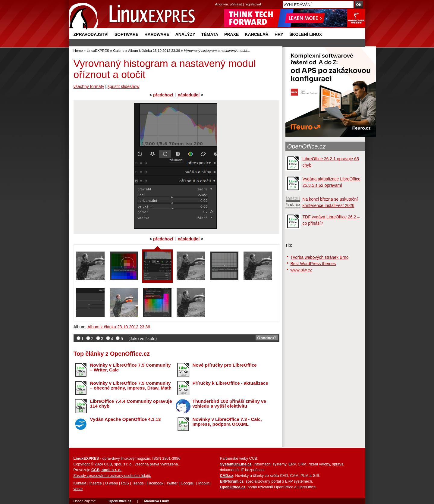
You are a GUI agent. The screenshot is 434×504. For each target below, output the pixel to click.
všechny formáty (89, 86)
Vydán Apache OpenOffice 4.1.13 (126, 419)
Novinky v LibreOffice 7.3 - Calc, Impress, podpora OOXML (227, 422)
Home (78, 50)
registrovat (253, 4)
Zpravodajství (91, 34)
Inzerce (96, 483)
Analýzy (185, 34)
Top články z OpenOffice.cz (112, 354)
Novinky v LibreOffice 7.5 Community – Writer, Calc (131, 368)
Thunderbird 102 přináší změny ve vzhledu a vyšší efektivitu (229, 404)
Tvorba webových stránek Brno (320, 257)
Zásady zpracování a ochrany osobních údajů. (112, 476)
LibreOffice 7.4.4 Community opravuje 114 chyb (131, 404)
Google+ (188, 483)
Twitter (172, 483)
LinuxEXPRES (98, 50)
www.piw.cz (301, 270)
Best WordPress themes (313, 264)
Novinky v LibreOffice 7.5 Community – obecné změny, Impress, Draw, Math (131, 386)
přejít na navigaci (217, 0)
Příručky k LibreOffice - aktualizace (230, 383)
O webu (111, 483)
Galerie (119, 50)
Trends (138, 483)
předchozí (163, 95)
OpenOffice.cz (307, 146)
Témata (210, 34)
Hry (279, 34)
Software (126, 34)
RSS (125, 483)
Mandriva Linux (156, 501)
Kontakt (80, 483)
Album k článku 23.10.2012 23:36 (154, 50)
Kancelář (257, 34)
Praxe (231, 34)
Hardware (157, 34)
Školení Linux (306, 34)
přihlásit (236, 4)
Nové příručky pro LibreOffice (225, 365)
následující (189, 95)
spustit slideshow (124, 86)
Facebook (155, 483)
